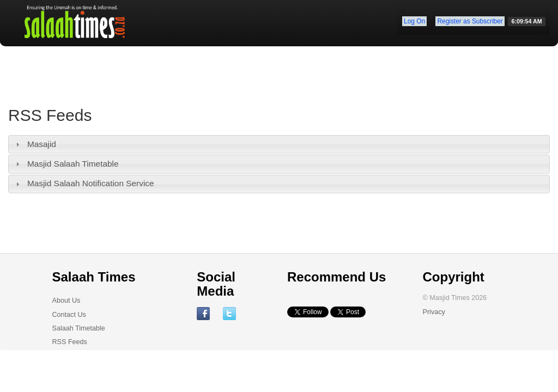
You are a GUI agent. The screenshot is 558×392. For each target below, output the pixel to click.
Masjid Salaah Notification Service (91, 183)
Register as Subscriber (470, 21)
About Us (66, 301)
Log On (414, 21)
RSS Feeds (70, 342)
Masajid (42, 144)
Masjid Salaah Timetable (73, 164)
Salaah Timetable (79, 328)
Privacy (433, 312)
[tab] (279, 144)
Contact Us (69, 315)
